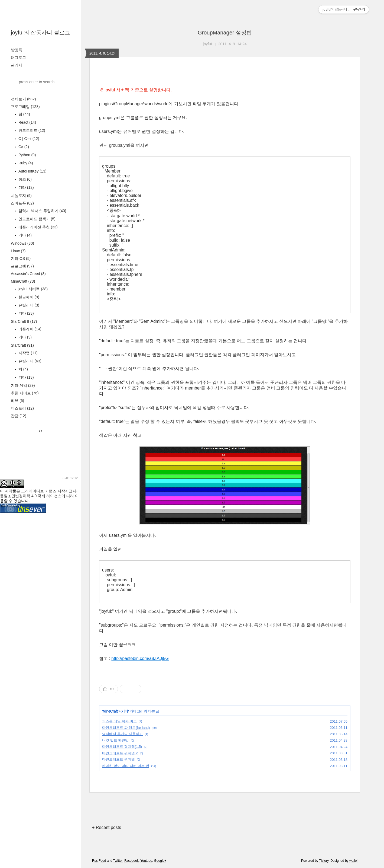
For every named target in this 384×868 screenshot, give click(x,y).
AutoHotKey (32, 171)
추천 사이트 (25, 393)
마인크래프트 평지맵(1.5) (122, 747)
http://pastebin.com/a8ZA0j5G (140, 658)
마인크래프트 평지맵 (118, 759)
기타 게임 (23, 385)
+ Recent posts (107, 827)
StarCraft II (24, 321)
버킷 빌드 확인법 (115, 740)
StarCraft (22, 345)
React (27, 122)
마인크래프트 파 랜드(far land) (126, 728)
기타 (26, 187)
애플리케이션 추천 (38, 227)
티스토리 (22, 408)
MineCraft (23, 281)
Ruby (25, 163)
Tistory (324, 861)
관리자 (17, 65)
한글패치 (28, 297)
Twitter (118, 861)
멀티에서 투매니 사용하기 (122, 734)
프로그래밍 (25, 107)
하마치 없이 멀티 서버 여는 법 (126, 766)
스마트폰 (22, 203)
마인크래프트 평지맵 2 (120, 753)
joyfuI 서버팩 (32, 289)
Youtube (146, 861)
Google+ (160, 861)
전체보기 (23, 99)
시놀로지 (21, 196)
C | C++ (28, 139)
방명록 (17, 50)
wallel (353, 861)
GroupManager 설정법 (225, 33)
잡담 (19, 416)
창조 (25, 179)
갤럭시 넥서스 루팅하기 (42, 211)
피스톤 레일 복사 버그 (119, 721)
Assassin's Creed (28, 274)
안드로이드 (31, 130)
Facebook (131, 861)
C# (23, 147)
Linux (18, 251)
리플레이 (29, 329)
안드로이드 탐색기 (36, 219)
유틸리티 (28, 305)
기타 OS (21, 259)
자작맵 (27, 353)
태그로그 (18, 58)
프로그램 (22, 266)
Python (27, 155)
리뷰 (17, 401)
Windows (22, 243)
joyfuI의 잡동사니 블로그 (40, 33)
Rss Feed (99, 861)
